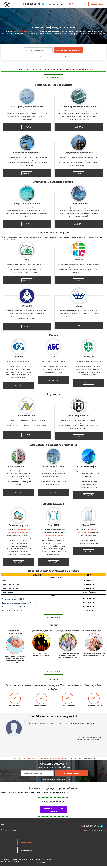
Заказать (27, 127)
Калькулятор (76, 4)
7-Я (2, 824)
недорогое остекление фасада (25, 31)
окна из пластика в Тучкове (53, 535)
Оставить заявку (98, 4)
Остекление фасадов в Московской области (54, 759)
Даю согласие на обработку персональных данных (54, 56)
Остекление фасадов (28, 759)
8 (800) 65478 (33, 4)
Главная (15, 759)
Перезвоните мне (56, 4)
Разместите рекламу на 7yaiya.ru (54, 810)
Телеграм (90, 69)
